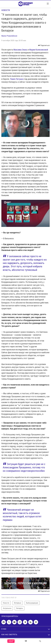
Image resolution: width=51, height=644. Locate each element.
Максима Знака (20, 50)
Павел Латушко (17, 79)
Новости (6, 10)
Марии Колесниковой (39, 50)
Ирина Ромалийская (9, 36)
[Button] (44, 45)
